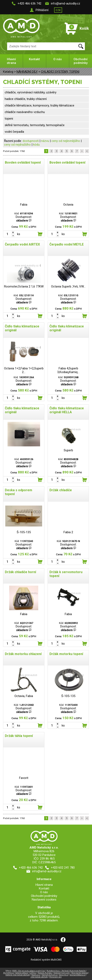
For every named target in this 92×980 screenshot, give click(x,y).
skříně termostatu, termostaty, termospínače (35, 125)
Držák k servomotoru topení (66, 574)
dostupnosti (31, 141)
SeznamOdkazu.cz (78, 975)
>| (87, 151)
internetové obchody (39, 977)
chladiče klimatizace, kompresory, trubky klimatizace (39, 105)
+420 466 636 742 (29, 3)
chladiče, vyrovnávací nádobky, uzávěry (31, 92)
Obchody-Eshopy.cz (50, 975)
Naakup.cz (36, 975)
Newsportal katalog (80, 973)
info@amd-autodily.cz (66, 3)
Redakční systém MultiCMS (46, 960)
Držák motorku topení (66, 654)
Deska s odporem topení (19, 492)
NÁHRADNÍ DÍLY (27, 72)
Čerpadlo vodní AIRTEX (22, 244)
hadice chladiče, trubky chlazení (26, 99)
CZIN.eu (33, 973)
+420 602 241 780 (63, 868)
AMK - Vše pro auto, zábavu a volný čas (29, 971)
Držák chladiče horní (20, 572)
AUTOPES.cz (9, 973)
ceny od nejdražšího (17, 145)
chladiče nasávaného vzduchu (25, 112)
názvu (45, 141)
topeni (9, 119)
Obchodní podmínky (80, 61)
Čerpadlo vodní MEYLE (67, 244)
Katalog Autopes (45, 973)
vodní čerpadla (14, 132)
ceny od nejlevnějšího (66, 141)
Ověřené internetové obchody (18, 975)
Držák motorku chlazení (23, 654)
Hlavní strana (11, 61)
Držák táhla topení (19, 736)
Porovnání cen (55, 977)
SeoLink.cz (64, 975)
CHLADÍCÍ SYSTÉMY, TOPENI (60, 72)
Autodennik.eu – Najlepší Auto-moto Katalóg (66, 971)
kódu (36, 145)
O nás (57, 59)
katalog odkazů (22, 973)
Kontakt (34, 59)
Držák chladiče (61, 490)
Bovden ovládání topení (23, 162)
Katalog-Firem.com (62, 973)
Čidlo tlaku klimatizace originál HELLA (67, 410)
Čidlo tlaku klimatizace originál (22, 328)
